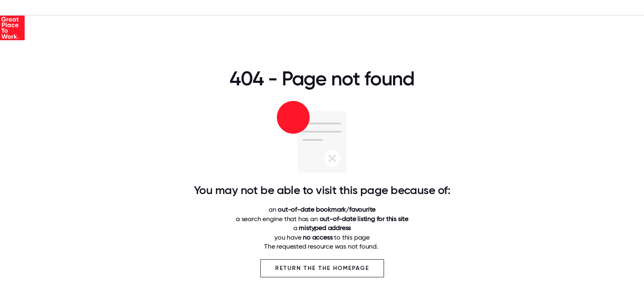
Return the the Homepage (322, 268)
